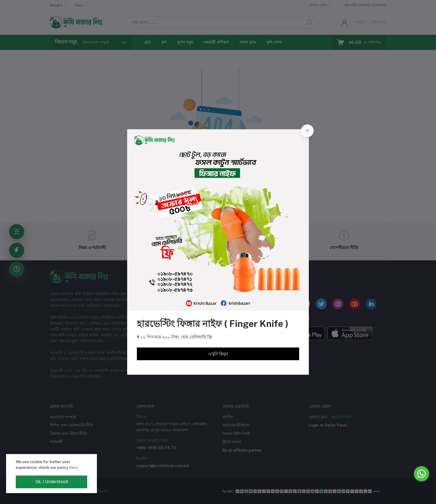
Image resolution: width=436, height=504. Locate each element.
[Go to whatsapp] (421, 474)
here (74, 468)
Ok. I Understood (52, 482)
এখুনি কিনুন (218, 354)
